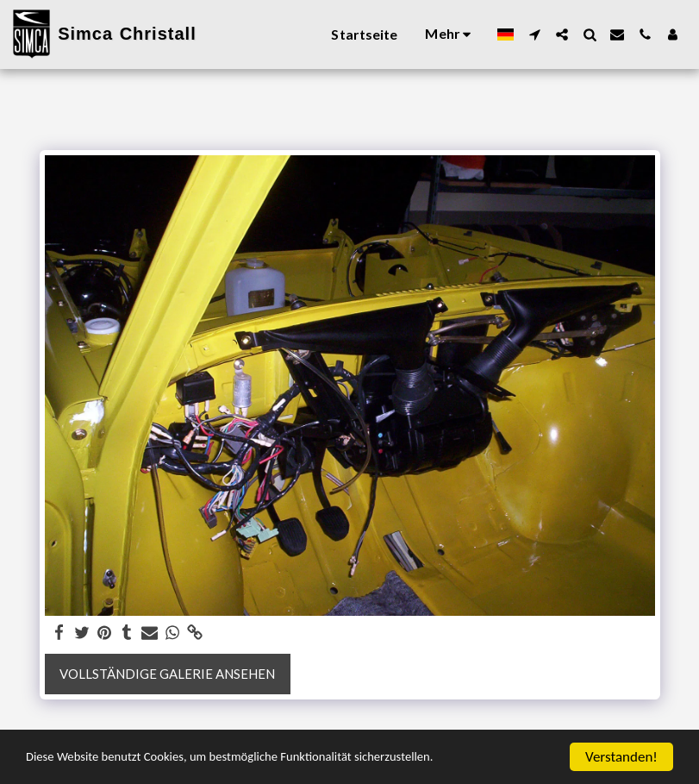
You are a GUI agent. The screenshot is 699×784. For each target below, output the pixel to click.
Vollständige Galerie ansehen (167, 674)
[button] (534, 34)
